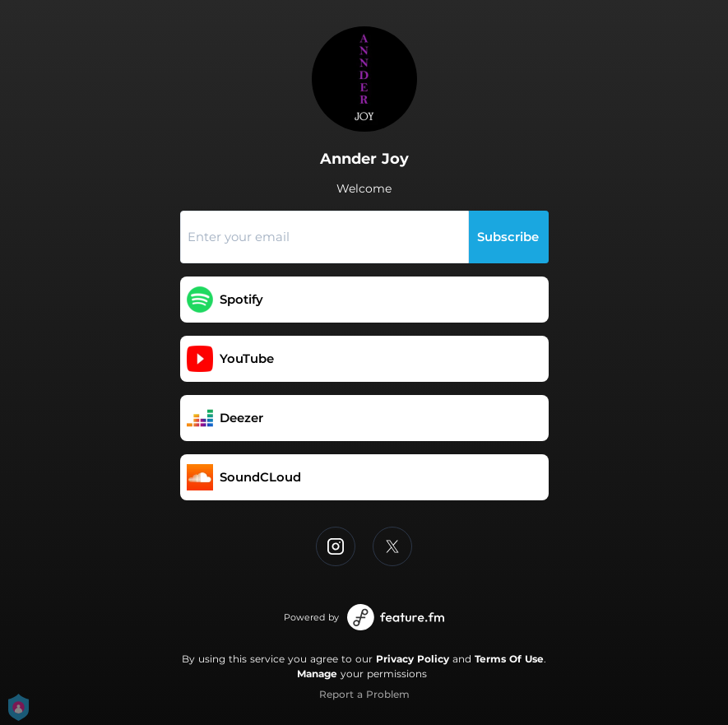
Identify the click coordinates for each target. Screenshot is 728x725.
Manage (317, 674)
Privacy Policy (413, 659)
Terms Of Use (509, 659)
